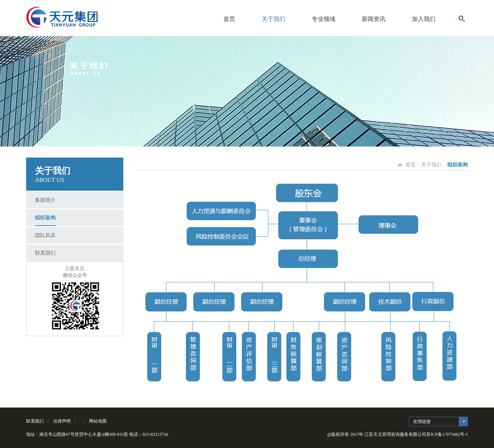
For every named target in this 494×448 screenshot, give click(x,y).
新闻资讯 (374, 19)
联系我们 (45, 253)
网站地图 (98, 421)
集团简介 (45, 200)
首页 (229, 19)
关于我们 (274, 19)
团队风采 (45, 235)
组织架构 (45, 218)
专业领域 (324, 19)
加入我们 (424, 19)
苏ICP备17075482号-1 (447, 434)
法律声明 (62, 421)
